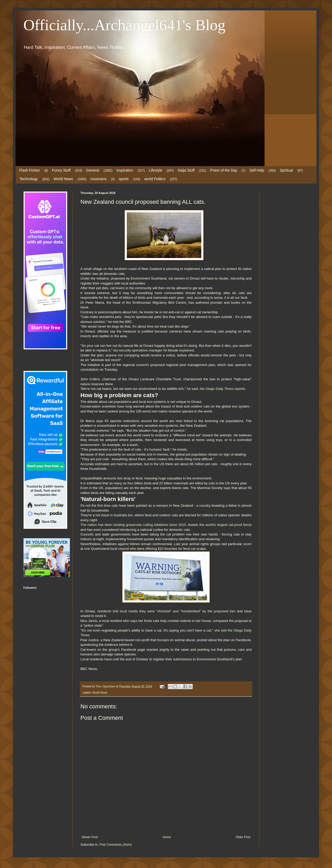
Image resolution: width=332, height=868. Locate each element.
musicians (98, 179)
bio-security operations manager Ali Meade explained (154, 350)
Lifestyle (155, 170)
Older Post (243, 837)
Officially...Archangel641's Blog (124, 25)
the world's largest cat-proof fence (226, 525)
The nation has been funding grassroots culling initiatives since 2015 (133, 525)
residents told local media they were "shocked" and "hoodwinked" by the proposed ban (166, 611)
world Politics (155, 179)
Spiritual (286, 170)
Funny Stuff (61, 170)
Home (167, 837)
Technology (29, 179)
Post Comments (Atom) (116, 845)
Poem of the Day (224, 170)
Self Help (257, 170)
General (93, 170)
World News (63, 179)
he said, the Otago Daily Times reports (216, 389)
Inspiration (125, 170)
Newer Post (90, 837)
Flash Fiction (29, 170)
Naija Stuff (186, 170)
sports (124, 179)
